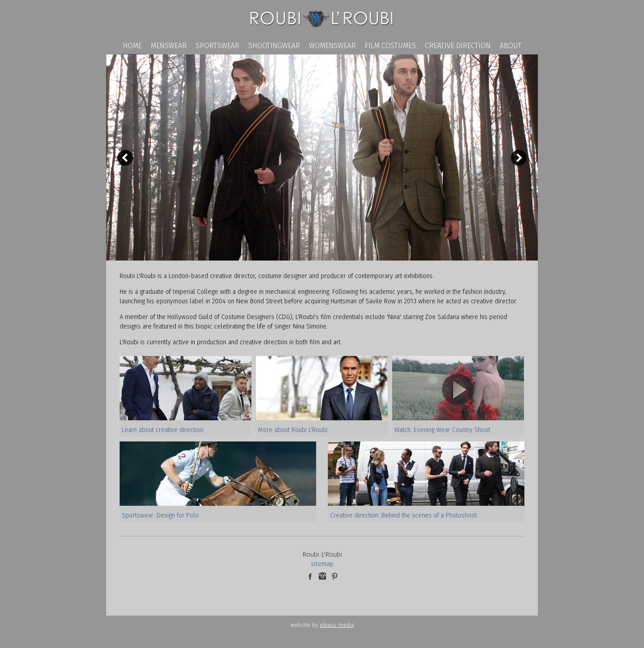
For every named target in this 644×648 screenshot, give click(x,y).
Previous (125, 158)
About (511, 46)
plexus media (337, 625)
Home (132, 46)
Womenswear (332, 46)
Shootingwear (274, 46)
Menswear (169, 46)
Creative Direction (458, 46)
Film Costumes (390, 46)
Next (519, 158)
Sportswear (217, 46)
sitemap (322, 564)
